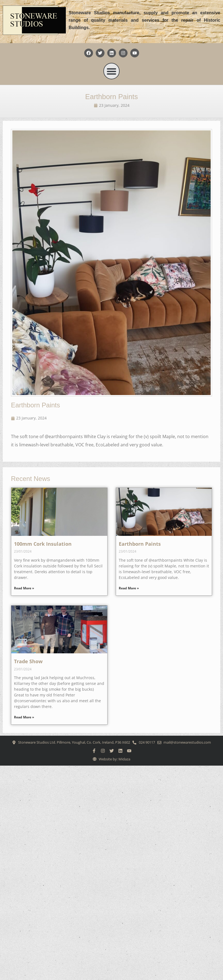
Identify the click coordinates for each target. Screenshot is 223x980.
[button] (112, 71)
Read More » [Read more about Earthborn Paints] (129, 588)
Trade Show (28, 661)
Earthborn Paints (111, 97)
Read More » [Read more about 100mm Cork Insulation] (24, 588)
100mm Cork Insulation (43, 544)
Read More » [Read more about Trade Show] (24, 717)
